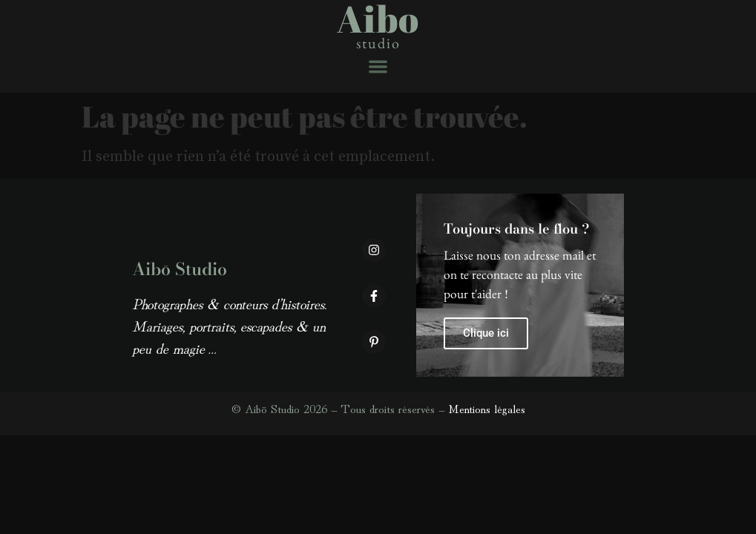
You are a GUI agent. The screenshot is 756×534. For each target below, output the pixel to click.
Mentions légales (487, 408)
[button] (378, 66)
